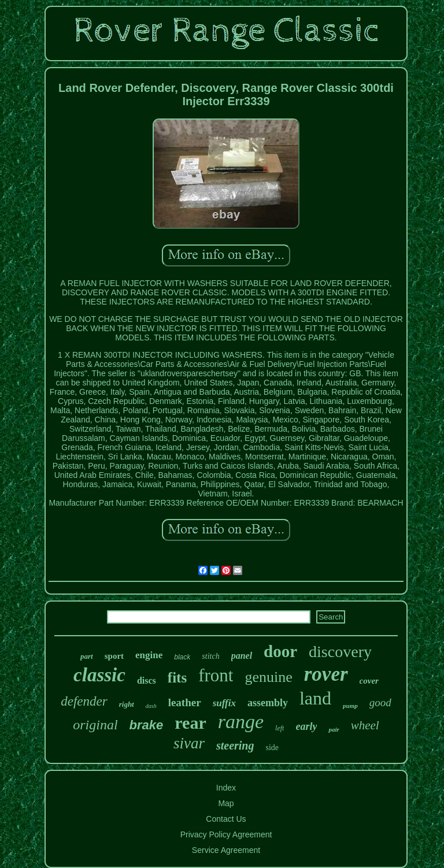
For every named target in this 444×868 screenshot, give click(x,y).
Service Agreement (226, 850)
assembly (268, 703)
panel (242, 656)
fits (177, 678)
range (241, 722)
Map (226, 803)
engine (149, 655)
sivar (189, 743)
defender (84, 701)
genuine (268, 677)
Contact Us (226, 819)
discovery (340, 652)
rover (326, 674)
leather (185, 702)
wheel (365, 725)
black (182, 657)
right (127, 704)
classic (99, 675)
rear (190, 723)
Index (226, 788)
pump (350, 706)
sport (114, 656)
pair (334, 729)
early (306, 726)
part (87, 656)
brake (147, 725)
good (380, 702)
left (280, 728)
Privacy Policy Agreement (226, 834)
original (95, 725)
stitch (210, 656)
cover (369, 681)
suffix (224, 703)
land (315, 698)
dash (151, 706)
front (216, 675)
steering (235, 745)
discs (147, 680)
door (280, 651)
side (272, 748)
